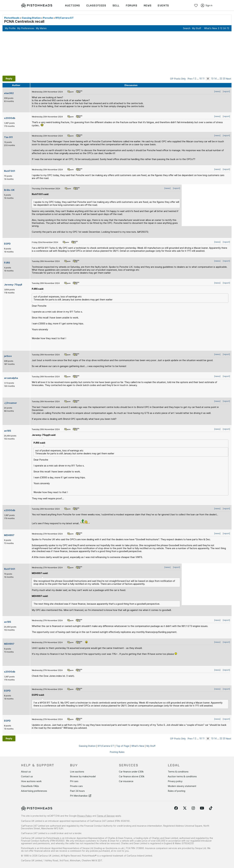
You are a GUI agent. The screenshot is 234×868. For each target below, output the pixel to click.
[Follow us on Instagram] (193, 808)
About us (26, 772)
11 (203, 79)
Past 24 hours (77, 791)
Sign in (207, 5)
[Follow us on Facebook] (176, 808)
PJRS (7, 263)
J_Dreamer (11, 403)
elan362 (9, 93)
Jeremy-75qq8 (13, 285)
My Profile (10, 28)
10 (201, 79)
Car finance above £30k (132, 776)
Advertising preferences (34, 791)
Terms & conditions (178, 772)
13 (212, 79)
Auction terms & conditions (182, 776)
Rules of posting (177, 791)
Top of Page (123, 746)
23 (224, 79)
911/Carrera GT (64, 18)
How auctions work (31, 781)
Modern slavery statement (182, 786)
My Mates (41, 28)
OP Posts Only (178, 79)
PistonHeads (12, 18)
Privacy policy (175, 781)
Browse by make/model (83, 776)
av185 (8, 431)
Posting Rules (117, 752)
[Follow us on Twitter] (185, 808)
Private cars (76, 786)
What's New (211, 28)
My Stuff (196, 28)
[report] (226, 91)
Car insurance (126, 781)
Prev (190, 79)
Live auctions (77, 772)
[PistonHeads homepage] (37, 5)
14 (215, 79)
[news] (217, 91)
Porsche (48, 18)
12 (221, 28)
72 (228, 28)
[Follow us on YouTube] (202, 808)
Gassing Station (31, 18)
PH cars (74, 781)
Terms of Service (106, 816)
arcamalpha (11, 378)
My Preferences (26, 28)
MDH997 (9, 535)
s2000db (10, 118)
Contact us (27, 776)
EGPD (7, 244)
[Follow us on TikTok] (211, 808)
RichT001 (10, 171)
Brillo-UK (9, 190)
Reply (9, 79)
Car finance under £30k (131, 772)
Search (187, 28)
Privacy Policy (85, 816)
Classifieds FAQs (30, 786)
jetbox (8, 356)
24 (224, 28)
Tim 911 (8, 137)
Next (229, 79)
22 (221, 79)
